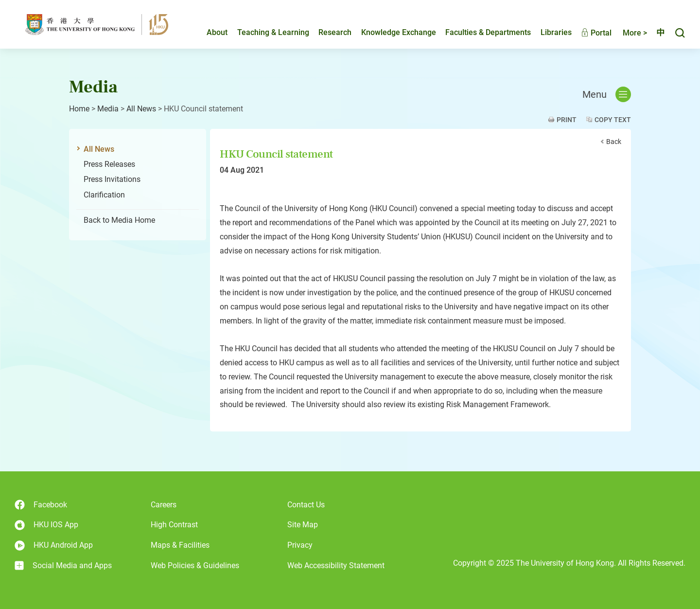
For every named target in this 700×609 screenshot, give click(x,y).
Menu (607, 94)
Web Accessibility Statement (336, 565)
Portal (588, 33)
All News (141, 109)
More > (627, 33)
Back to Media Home (119, 220)
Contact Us (306, 505)
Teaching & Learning (265, 32)
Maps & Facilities (180, 545)
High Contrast (174, 525)
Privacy (300, 545)
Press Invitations (112, 179)
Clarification (104, 195)
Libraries (548, 32)
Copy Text (613, 120)
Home (79, 109)
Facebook (41, 505)
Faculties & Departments (480, 32)
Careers (164, 505)
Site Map (303, 525)
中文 (656, 33)
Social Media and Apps (63, 566)
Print (567, 120)
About (209, 32)
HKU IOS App (46, 525)
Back (614, 142)
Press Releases (109, 164)
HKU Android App (54, 546)
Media (108, 109)
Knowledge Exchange (390, 32)
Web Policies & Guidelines (195, 565)
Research (327, 32)
